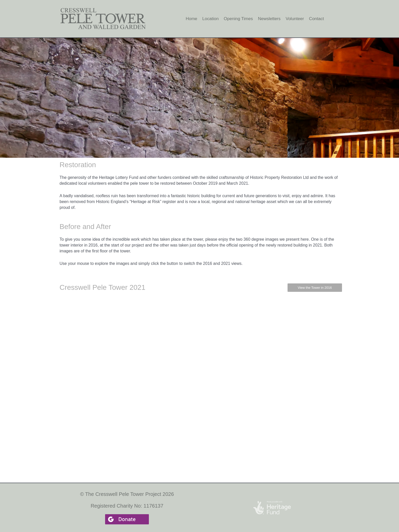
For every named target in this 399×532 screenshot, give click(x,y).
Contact (316, 19)
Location (210, 19)
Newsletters (269, 19)
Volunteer (295, 19)
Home (191, 19)
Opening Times (238, 19)
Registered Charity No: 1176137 (127, 506)
